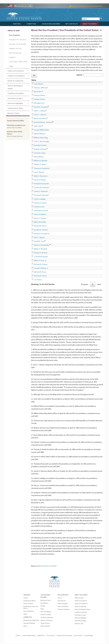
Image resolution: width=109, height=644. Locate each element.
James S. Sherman (38, 192)
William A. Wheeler (38, 161)
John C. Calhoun (38, 112)
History (25, 627)
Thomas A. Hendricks (39, 169)
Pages (11, 66)
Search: (90, 75)
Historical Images (63, 604)
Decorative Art (62, 602)
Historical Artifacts (63, 607)
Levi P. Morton (37, 173)
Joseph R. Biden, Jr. (39, 269)
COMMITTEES (28, 618)
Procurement (78, 636)
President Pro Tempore (18, 40)
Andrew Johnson (38, 150)
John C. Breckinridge (39, 142)
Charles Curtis (37, 208)
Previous (85, 285)
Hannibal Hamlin (38, 146)
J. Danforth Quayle (38, 257)
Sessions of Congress (46, 621)
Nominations (44, 604)
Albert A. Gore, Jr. (38, 261)
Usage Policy (41, 636)
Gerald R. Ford (37, 242)
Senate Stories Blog (15, 108)
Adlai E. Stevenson (38, 177)
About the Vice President (47, 567)
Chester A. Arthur (38, 165)
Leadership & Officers (29, 602)
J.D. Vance (35, 280)
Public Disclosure (45, 627)
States (25, 615)
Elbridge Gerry (37, 104)
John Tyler (35, 127)
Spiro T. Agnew (37, 238)
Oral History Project (15, 98)
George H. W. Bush (38, 254)
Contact (26, 599)
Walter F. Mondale (38, 250)
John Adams (36, 85)
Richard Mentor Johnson (41, 123)
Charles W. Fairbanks (39, 188)
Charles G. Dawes (38, 204)
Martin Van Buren (38, 119)
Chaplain (12, 57)
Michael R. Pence (38, 273)
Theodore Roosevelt (39, 184)
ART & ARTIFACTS (63, 596)
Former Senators (28, 604)
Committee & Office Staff (18, 62)
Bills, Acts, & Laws (46, 601)
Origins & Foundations (16, 76)
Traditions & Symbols (16, 93)
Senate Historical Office (14, 128)
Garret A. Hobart (38, 181)
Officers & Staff (14, 30)
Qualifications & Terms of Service (31, 608)
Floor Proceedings (46, 612)
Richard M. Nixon (38, 227)
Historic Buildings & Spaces (15, 87)
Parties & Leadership (15, 81)
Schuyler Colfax (37, 154)
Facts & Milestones (29, 612)
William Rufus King (38, 138)
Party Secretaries (15, 53)
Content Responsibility (29, 636)
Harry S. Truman (38, 219)
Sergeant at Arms (15, 48)
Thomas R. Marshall (39, 196)
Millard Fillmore (37, 135)
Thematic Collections (64, 610)
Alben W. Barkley (38, 223)
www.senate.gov (89, 636)
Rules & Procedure (46, 615)
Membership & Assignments (31, 621)
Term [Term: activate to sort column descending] (94, 81)
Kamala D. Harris (38, 277)
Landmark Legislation (47, 618)
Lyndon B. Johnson (38, 231)
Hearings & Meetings (29, 624)
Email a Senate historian (15, 136)
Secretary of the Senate (18, 44)
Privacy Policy (51, 636)
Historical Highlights (15, 103)
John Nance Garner (39, 211)
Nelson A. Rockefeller (39, 246)
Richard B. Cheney (38, 265)
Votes (42, 610)
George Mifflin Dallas (39, 131)
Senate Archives (45, 624)
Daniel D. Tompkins (39, 108)
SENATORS (27, 596)
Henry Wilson (36, 158)
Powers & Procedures (16, 71)
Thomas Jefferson (38, 89)
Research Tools (13, 113)
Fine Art (60, 599)
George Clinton (37, 96)
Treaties (43, 607)
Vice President (14, 35)
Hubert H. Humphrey (39, 234)
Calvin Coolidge (37, 200)
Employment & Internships (65, 636)
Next (99, 285)
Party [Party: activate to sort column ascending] (57, 81)
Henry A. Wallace (38, 215)
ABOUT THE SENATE (81, 596)
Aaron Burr (36, 92)
